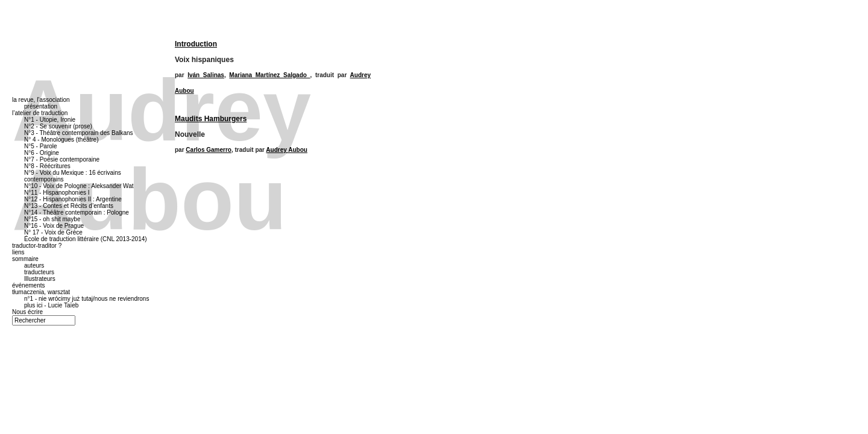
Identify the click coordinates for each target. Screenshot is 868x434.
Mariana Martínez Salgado (269, 75)
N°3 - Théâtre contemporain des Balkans (79, 133)
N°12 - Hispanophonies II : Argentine (73, 199)
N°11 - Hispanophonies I (57, 193)
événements (28, 285)
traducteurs (39, 272)
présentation (41, 106)
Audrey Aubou (287, 150)
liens (18, 252)
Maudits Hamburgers (211, 119)
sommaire (25, 259)
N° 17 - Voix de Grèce (53, 232)
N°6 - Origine (42, 153)
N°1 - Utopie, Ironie (50, 120)
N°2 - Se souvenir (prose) (58, 126)
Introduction (196, 44)
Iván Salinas (206, 75)
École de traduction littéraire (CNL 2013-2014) (86, 239)
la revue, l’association (41, 100)
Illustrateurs (40, 279)
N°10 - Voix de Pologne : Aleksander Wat (79, 186)
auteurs (34, 266)
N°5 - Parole (41, 146)
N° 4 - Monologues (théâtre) (61, 140)
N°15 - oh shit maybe (52, 219)
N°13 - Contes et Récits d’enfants (69, 206)
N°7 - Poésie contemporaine (62, 159)
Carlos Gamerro (209, 150)
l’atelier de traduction (40, 113)
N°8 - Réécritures (47, 166)
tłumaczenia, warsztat (41, 292)
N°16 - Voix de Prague (54, 226)
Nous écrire (27, 312)
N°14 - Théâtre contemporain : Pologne (77, 212)
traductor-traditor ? (37, 246)
